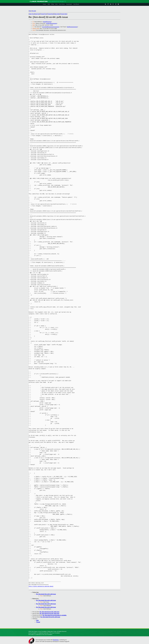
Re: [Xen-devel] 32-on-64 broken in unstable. (55, 615)
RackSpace (56, 640)
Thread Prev (43, 14)
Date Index (57, 14)
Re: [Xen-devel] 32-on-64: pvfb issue (46, 594)
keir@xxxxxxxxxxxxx (72, 27)
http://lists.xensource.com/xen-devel (41, 586)
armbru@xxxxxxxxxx (52, 23)
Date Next (37, 14)
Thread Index (64, 14)
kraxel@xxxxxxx (47, 22)
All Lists (34, 11)
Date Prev (31, 14)
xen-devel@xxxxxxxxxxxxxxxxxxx (51, 27)
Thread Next (50, 14)
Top (30, 11)
